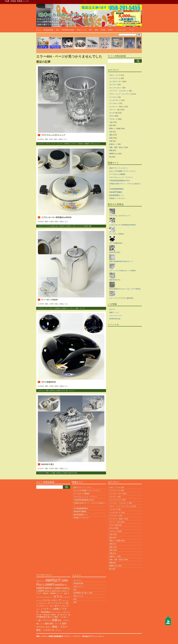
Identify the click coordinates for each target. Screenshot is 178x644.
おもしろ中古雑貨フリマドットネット (123, 171)
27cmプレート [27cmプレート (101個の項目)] (41, 581)
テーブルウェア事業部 (117, 174)
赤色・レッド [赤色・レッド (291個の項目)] (55, 624)
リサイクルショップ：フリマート (121, 177)
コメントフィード (116, 316)
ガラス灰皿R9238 (49, 382)
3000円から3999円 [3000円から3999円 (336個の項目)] (53, 588)
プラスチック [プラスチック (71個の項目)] (59, 612)
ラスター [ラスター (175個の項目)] (40, 615)
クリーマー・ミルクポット (119, 91)
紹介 (91, 30)
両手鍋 (86, 226)
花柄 (90, 226)
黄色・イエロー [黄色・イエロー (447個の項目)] (44, 630)
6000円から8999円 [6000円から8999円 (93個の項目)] (50, 591)
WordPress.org (115, 319)
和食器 (20, 1)
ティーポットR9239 (49, 300)
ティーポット (50, 308)
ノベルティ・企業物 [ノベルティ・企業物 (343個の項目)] (50, 609)
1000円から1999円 (60, 308)
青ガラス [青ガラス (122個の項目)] (49, 627)
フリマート (77, 636)
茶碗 (111, 150)
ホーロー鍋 (49, 226)
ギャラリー (78, 580)
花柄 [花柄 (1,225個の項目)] (55, 620)
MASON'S (71, 473)
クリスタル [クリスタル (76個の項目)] (39, 601)
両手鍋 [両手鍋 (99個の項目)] (46, 615)
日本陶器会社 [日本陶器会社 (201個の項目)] (42, 617)
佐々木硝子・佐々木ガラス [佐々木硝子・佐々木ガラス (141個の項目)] (58, 615)
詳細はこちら (63, 139)
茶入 (76, 473)
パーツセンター (121, 30)
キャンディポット (116, 88)
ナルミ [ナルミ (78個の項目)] (38, 609)
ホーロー (80, 226)
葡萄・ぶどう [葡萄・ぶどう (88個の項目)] (40, 624)
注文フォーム (78, 587)
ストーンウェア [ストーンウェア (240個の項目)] (54, 603)
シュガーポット (115, 100)
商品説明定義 (48, 30)
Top (6, 1)
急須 (111, 125)
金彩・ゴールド (80, 308)
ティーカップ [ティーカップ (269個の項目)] (63, 606)
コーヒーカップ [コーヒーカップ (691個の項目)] (52, 600)
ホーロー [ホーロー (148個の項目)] (67, 612)
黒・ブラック (70, 391)
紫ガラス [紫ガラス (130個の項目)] (51, 617)
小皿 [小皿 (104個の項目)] (69, 615)
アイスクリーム (115, 78)
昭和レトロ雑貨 (51, 473)
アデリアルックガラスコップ (53, 135)
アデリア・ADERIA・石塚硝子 (80, 144)
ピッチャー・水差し (116, 107)
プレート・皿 (114, 110)
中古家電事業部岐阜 (116, 189)
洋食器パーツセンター (117, 198)
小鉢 (111, 122)
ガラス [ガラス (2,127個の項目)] (58, 597)
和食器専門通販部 (116, 192)
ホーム (39, 30)
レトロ (26, 1)
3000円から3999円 (65, 226)
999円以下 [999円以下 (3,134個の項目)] (53, 580)
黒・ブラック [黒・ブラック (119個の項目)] (57, 630)
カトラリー (113, 85)
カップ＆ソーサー (116, 81)
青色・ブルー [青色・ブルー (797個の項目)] (60, 627)
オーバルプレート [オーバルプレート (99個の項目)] (47, 597)
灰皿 (47, 391)
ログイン (112, 309)
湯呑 (111, 135)
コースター (113, 97)
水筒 (111, 132)
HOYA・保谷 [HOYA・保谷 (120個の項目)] (61, 591)
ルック (97, 144)
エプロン (74, 226)
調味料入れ (113, 154)
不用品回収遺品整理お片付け (120, 181)
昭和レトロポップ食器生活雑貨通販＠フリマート (54, 636)
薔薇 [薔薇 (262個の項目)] (47, 624)
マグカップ (113, 119)
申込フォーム (82, 30)
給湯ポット (113, 144)
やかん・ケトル (115, 75)
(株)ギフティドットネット (119, 168)
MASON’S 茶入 (48, 464)
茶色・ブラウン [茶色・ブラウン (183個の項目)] (64, 620)
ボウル (112, 116)
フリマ (131, 30)
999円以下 (67, 144)
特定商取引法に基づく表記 (83, 593)
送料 (96, 30)
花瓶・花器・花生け (116, 147)
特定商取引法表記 (68, 30)
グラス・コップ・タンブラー (55, 144)
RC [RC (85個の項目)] (67, 591)
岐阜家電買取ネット (116, 195)
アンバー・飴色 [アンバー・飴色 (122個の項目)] (62, 593)
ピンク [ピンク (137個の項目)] (53, 612)
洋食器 (13, 1)
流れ (57, 30)
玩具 (111, 141)
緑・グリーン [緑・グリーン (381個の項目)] (45, 620)
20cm (57, 226)
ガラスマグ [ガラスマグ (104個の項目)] (67, 597)
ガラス (93, 144)
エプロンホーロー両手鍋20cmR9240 (56, 217)
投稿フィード (114, 312)
